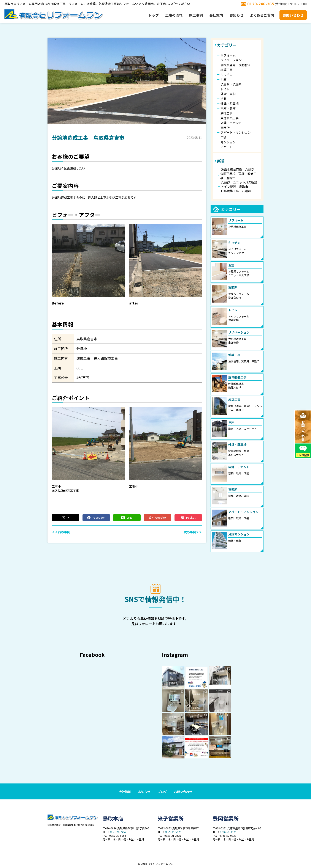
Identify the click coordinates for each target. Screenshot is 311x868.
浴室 (224, 79)
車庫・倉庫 (228, 108)
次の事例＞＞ (193, 532)
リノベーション (231, 60)
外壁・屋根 (228, 94)
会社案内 (216, 15)
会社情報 (125, 792)
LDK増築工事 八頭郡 (236, 191)
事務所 (225, 128)
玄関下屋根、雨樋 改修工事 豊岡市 (238, 176)
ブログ (162, 792)
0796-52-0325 (228, 832)
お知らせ (236, 15)
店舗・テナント (231, 123)
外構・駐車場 (237, 444)
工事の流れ (174, 15)
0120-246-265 (261, 4)
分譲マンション (239, 534)
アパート (227, 147)
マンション (228, 142)
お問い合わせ (293, 15)
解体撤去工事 (237, 377)
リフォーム (228, 55)
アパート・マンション (236, 132)
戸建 (224, 137)
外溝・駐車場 (230, 104)
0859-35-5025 (173, 832)
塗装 (224, 99)
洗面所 (233, 287)
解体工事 (227, 113)
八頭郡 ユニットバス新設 (239, 182)
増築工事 (227, 70)
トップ (154, 15)
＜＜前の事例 (61, 532)
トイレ (225, 89)
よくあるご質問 (262, 15)
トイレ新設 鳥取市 (235, 187)
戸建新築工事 (230, 118)
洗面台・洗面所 (231, 84)
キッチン (227, 75)
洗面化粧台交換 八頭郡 (238, 169)
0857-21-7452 (118, 832)
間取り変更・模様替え (236, 65)
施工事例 (196, 15)
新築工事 (234, 355)
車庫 (231, 422)
